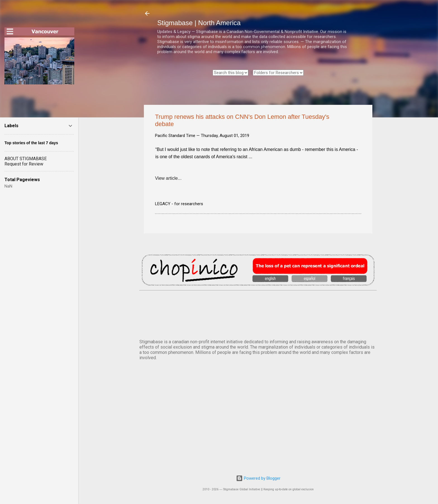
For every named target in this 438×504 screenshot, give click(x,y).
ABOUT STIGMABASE (26, 159)
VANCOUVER (258, 314)
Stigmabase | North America (199, 23)
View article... (168, 178)
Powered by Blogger (258, 478)
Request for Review (24, 164)
